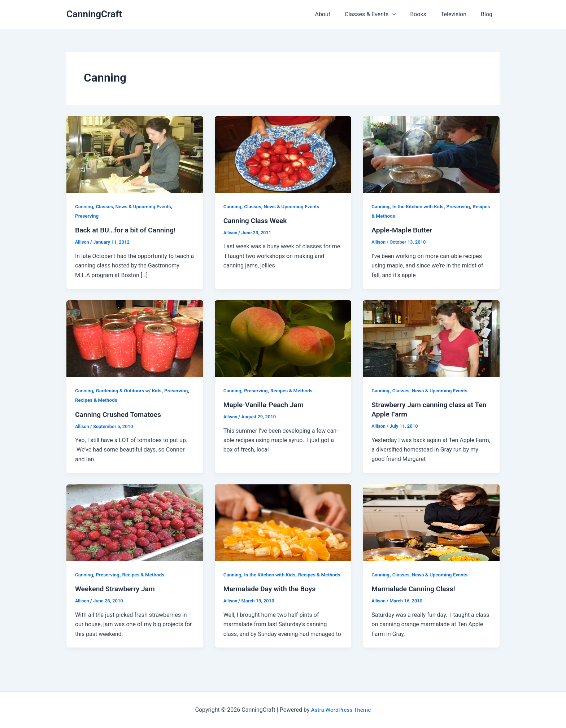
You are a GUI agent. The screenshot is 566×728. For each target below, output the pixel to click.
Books (425, 14)
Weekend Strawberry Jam (116, 589)
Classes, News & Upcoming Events (135, 206)
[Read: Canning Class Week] (283, 154)
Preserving (87, 216)
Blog (488, 14)
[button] (402, 14)
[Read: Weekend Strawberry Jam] (135, 522)
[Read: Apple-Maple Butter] (431, 154)
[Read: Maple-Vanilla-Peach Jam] (283, 338)
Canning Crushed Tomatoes (120, 414)
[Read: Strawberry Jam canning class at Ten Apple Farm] (431, 338)
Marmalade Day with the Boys (271, 598)
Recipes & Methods (393, 216)
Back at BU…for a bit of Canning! (127, 230)
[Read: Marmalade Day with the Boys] (283, 522)
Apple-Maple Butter (403, 230)
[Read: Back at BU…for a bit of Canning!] (135, 154)
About (336, 14)
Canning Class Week (256, 221)
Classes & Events (380, 14)
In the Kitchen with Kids (420, 206)
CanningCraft (94, 14)
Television (458, 14)
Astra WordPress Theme (341, 710)
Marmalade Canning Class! (415, 589)
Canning (84, 206)
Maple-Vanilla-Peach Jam (265, 405)
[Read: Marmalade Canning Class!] (431, 522)
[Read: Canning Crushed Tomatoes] (135, 338)
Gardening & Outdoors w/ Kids (130, 391)
